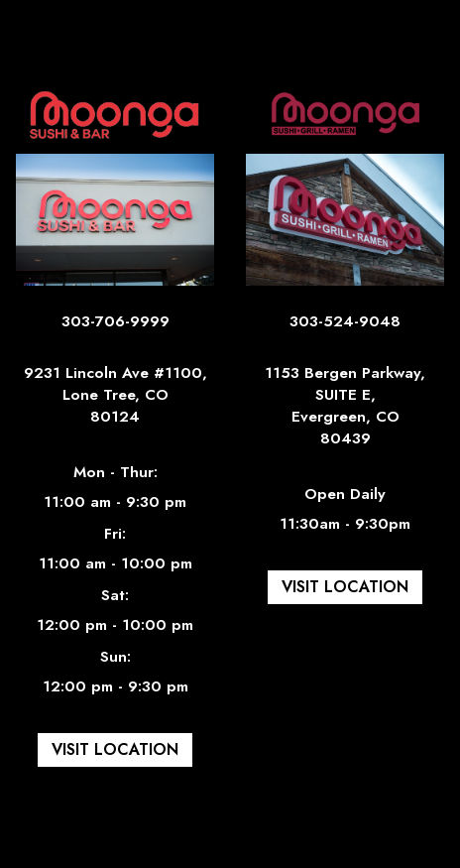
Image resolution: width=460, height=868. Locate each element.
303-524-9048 (345, 329)
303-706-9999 (115, 329)
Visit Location (107, 753)
